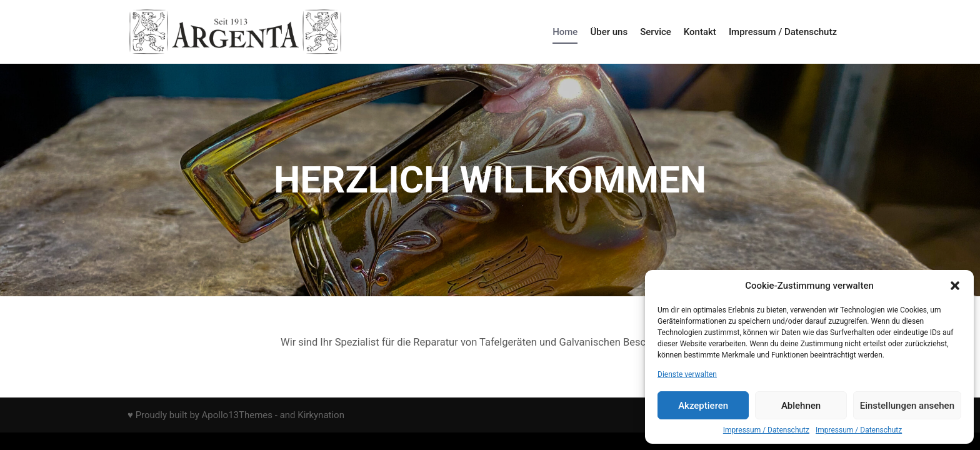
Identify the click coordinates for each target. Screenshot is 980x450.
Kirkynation (321, 415)
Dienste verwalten (687, 374)
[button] (955, 286)
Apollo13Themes (237, 415)
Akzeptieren (703, 406)
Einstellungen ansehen (907, 406)
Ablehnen (801, 406)
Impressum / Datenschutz (766, 430)
